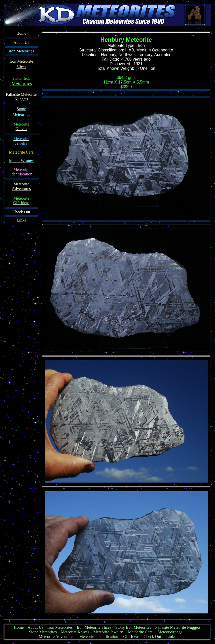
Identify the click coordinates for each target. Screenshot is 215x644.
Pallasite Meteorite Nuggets (178, 627)
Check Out (152, 636)
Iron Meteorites (60, 627)
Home (19, 627)
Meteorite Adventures (56, 636)
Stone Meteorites (43, 632)
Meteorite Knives (75, 632)
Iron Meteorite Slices (94, 627)
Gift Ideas (131, 636)
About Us (35, 627)
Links (171, 636)
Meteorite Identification (99, 636)
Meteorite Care (140, 632)
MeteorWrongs (170, 632)
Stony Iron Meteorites (135, 627)
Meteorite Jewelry (110, 632)
